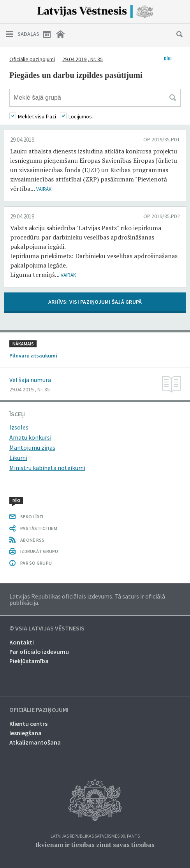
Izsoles (19, 427)
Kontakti (22, 642)
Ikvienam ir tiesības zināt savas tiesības (95, 845)
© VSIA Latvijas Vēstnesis (47, 629)
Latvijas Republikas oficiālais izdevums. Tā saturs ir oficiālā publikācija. (87, 599)
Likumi (18, 458)
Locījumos (80, 116)
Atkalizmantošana (35, 742)
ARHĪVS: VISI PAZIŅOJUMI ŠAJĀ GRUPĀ (95, 302)
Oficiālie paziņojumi (32, 59)
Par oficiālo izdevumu (39, 651)
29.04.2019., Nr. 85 (83, 59)
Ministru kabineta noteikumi (47, 468)
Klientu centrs (28, 724)
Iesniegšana (26, 733)
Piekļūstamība (29, 661)
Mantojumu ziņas (32, 447)
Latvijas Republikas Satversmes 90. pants (95, 836)
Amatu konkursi (30, 437)
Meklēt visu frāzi (37, 116)
